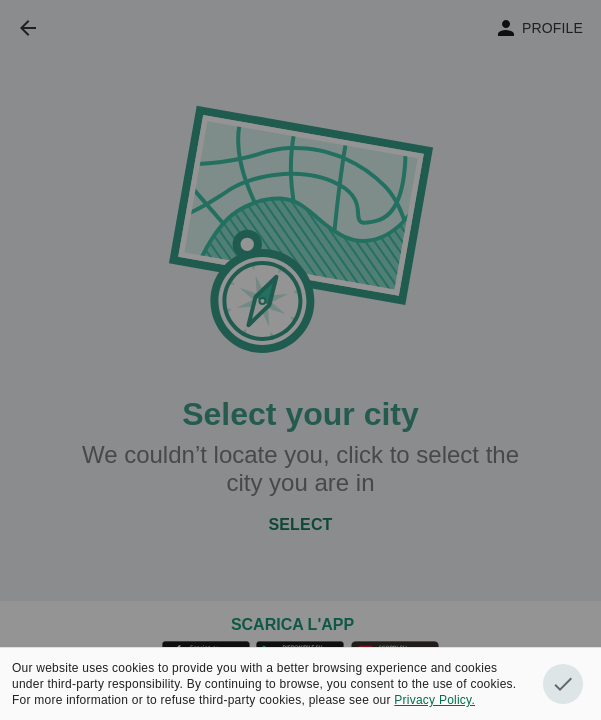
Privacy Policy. (434, 700)
